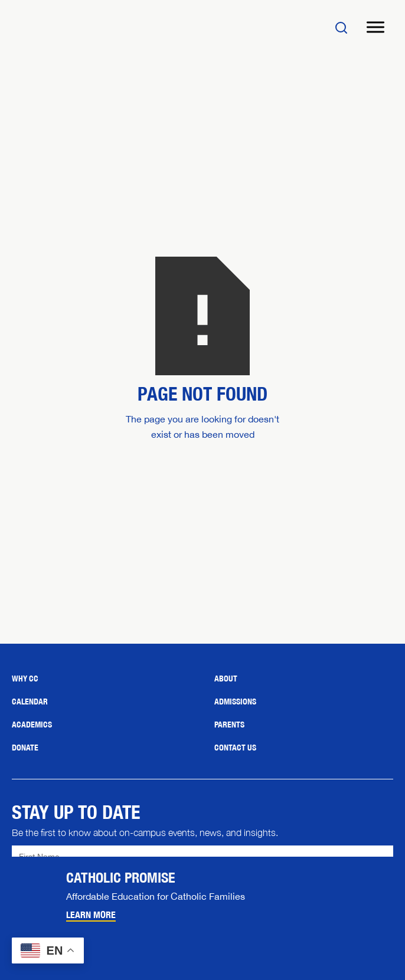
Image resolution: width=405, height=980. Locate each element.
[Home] (83, 27)
